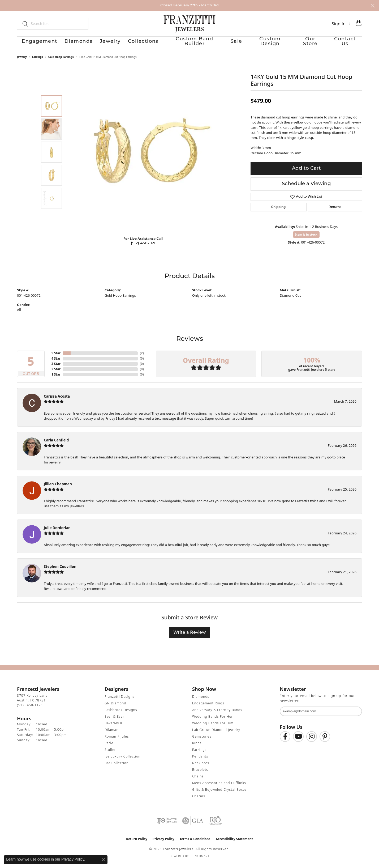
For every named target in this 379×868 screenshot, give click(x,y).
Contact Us (350, 44)
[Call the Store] (30, 710)
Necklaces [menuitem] (201, 767)
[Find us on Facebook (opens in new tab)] (285, 741)
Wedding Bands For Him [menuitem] (213, 728)
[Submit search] (23, 24)
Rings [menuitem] (197, 748)
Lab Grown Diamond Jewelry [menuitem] (216, 734)
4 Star (56, 363)
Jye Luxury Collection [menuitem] (122, 761)
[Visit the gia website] (193, 825)
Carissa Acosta (57, 401)
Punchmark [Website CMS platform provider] (200, 861)
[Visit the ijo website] (167, 825)
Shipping (278, 212)
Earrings (38, 61)
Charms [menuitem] (199, 801)
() (142, 358)
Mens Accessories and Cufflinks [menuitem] (219, 787)
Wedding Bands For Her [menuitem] (212, 721)
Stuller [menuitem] (110, 754)
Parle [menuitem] (109, 748)
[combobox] (57, 24)
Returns (335, 212)
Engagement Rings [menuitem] (208, 708)
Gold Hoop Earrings (61, 61)
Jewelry (106, 44)
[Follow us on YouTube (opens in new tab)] (298, 741)
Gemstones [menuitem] (202, 741)
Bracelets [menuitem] (200, 774)
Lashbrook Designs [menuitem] (121, 714)
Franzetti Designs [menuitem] (120, 701)
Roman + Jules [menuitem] (117, 741)
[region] (144, 157)
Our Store (313, 44)
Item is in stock (306, 239)
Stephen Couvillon (60, 571)
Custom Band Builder (192, 44)
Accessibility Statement (234, 843)
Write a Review (189, 637)
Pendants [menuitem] (200, 761)
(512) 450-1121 (143, 248)
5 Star (56, 358)
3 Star (56, 368)
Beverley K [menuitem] (113, 728)
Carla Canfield (56, 444)
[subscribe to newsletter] (355, 716)
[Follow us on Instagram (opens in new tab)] (312, 741)
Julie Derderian (57, 532)
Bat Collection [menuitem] (117, 767)
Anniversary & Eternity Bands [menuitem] (217, 714)
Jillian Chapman (58, 489)
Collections (141, 44)
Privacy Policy (163, 843)
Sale (235, 44)
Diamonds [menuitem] (201, 701)
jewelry (22, 61)
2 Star (56, 374)
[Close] (372, 6)
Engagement (32, 44)
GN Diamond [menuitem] (115, 708)
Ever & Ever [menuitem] (114, 721)
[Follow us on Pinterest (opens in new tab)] (325, 741)
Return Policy (137, 843)
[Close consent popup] (103, 860)
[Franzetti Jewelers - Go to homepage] (189, 24)
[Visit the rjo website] (215, 825)
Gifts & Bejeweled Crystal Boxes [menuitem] (219, 794)
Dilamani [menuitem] (112, 734)
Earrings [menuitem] (199, 754)
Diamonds (72, 44)
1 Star (56, 379)
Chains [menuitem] (198, 781)
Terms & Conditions (195, 843)
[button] (341, 24)
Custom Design (271, 44)
